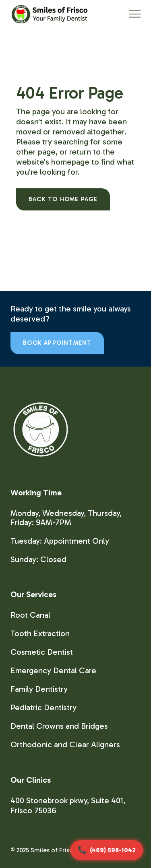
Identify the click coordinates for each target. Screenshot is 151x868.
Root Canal (30, 615)
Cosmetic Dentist (42, 652)
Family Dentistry (39, 689)
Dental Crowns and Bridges (59, 726)
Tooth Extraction (40, 633)
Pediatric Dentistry (43, 707)
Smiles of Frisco (54, 850)
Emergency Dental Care (53, 670)
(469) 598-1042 (113, 850)
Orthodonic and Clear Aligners (65, 744)
